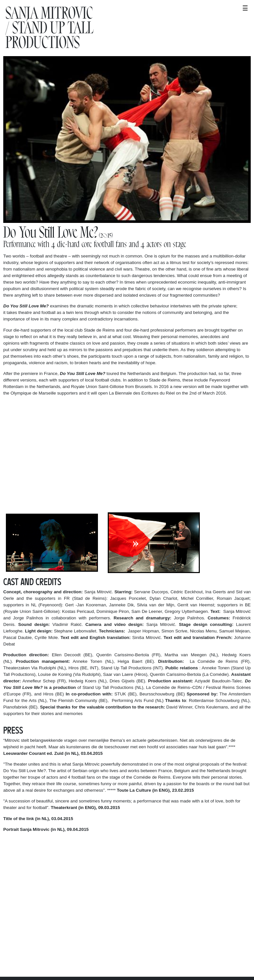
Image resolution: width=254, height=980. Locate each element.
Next (136, 543)
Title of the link (19, 819)
